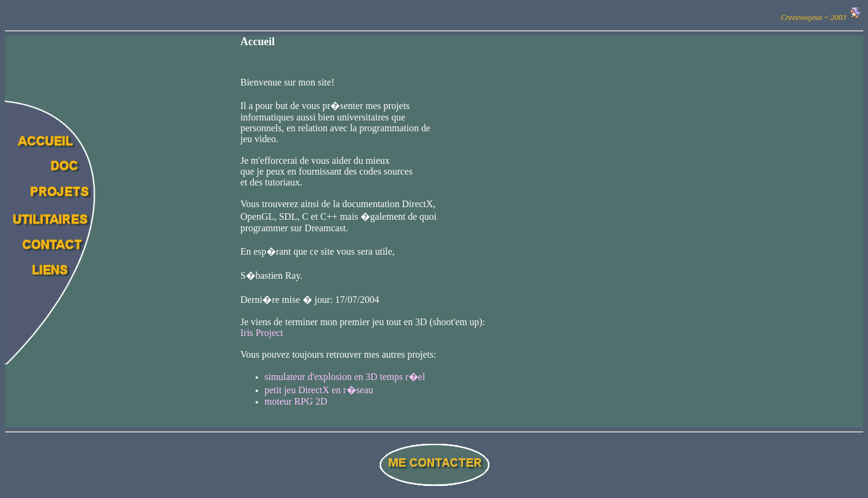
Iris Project (262, 333)
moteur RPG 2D (296, 401)
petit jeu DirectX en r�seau (319, 390)
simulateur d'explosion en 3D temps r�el (345, 377)
